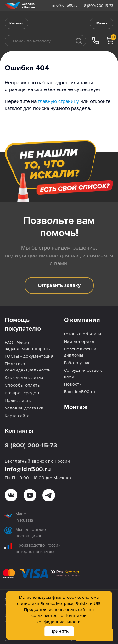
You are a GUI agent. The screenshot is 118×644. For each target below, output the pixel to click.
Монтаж (76, 407)
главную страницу (58, 101)
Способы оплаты (23, 385)
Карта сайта (17, 416)
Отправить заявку (59, 285)
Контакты (19, 431)
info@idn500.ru (65, 5)
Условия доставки (24, 408)
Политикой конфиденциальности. (62, 619)
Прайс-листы (18, 400)
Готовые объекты (83, 334)
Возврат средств (23, 393)
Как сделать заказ (24, 378)
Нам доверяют (79, 341)
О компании (82, 320)
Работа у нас (77, 363)
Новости (73, 384)
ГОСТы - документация (29, 356)
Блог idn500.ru (80, 392)
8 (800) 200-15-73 (99, 6)
